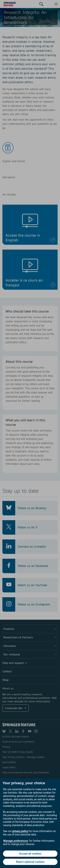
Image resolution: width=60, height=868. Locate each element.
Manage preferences (16, 841)
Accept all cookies (30, 854)
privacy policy (20, 831)
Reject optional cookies (30, 862)
